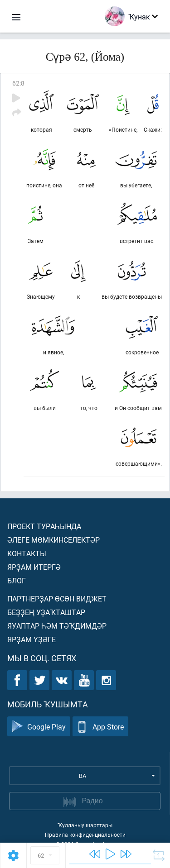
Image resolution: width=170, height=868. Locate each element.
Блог (17, 580)
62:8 (18, 83)
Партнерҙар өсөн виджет (57, 599)
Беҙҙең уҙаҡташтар (46, 612)
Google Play (39, 727)
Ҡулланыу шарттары (85, 825)
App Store (100, 727)
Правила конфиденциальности (85, 835)
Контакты (27, 553)
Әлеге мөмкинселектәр (53, 540)
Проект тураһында (44, 526)
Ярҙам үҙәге (32, 639)
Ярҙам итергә (34, 567)
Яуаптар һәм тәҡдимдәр (57, 626)
